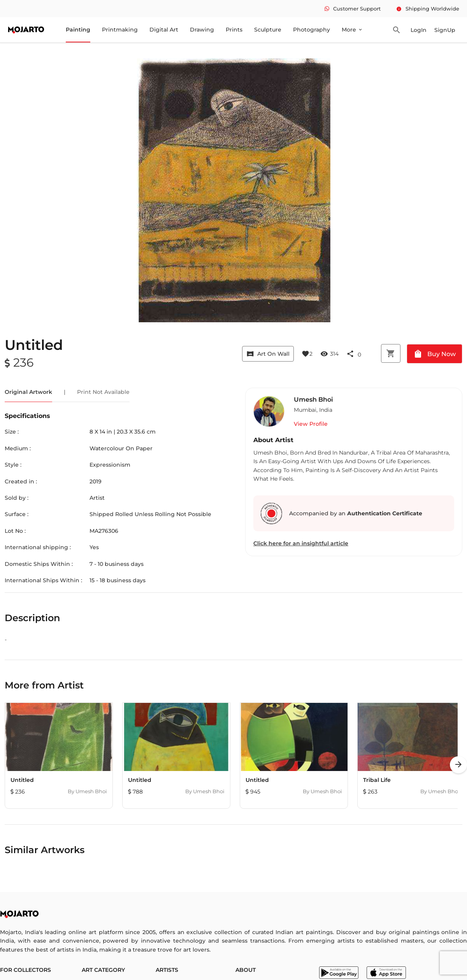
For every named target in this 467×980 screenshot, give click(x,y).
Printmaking (120, 30)
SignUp (445, 30)
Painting (78, 30)
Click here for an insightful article (301, 543)
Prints (234, 30)
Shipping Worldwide (428, 9)
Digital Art (164, 30)
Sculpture (268, 30)
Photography (312, 30)
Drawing (202, 30)
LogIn (419, 30)
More (352, 30)
